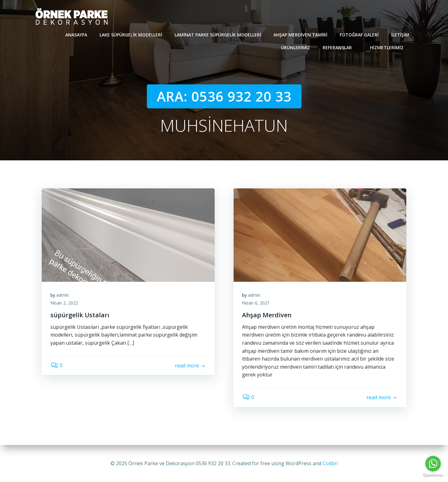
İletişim (400, 34)
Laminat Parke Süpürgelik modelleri (218, 34)
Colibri (330, 463)
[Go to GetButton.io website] (433, 476)
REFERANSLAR (340, 47)
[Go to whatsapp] (433, 464)
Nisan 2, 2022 (65, 304)
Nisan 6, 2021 (257, 304)
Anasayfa (77, 34)
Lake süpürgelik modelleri (131, 34)
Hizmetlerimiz (390, 47)
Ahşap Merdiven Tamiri (301, 34)
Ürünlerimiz (296, 47)
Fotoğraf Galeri (359, 34)
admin (63, 296)
